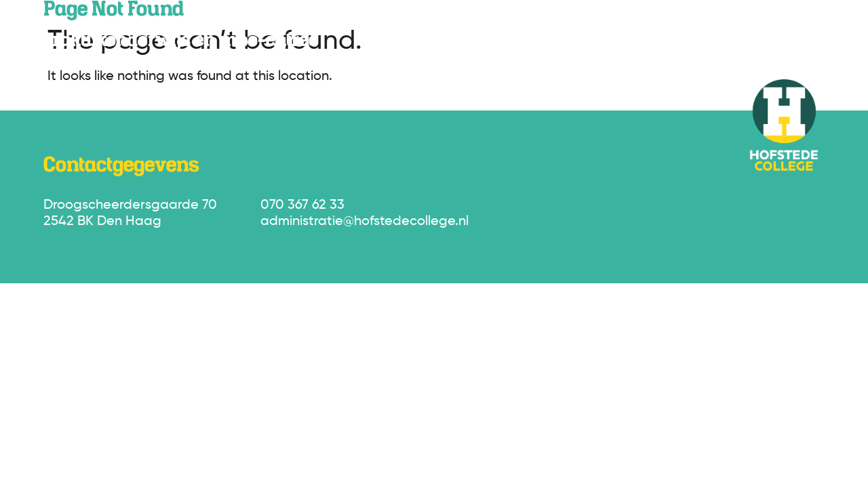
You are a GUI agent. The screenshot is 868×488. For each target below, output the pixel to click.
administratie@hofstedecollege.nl (364, 222)
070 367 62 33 (302, 205)
